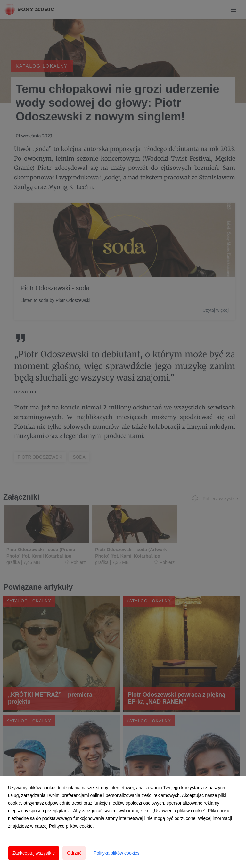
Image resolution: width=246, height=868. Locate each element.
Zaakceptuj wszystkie (34, 853)
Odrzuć (74, 853)
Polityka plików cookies (116, 853)
